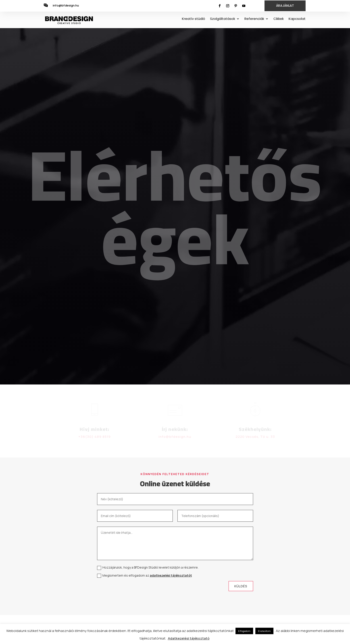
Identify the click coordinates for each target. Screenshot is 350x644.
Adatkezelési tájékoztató (189, 638)
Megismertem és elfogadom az (145, 575)
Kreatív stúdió (194, 19)
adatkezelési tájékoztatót (171, 575)
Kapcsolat (297, 19)
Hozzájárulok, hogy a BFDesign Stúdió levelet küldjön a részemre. (148, 567)
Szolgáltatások (223, 19)
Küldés (241, 586)
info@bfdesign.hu (66, 5)
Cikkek (279, 19)
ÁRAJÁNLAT (285, 6)
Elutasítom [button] (264, 631)
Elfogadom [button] (244, 631)
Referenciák (254, 19)
